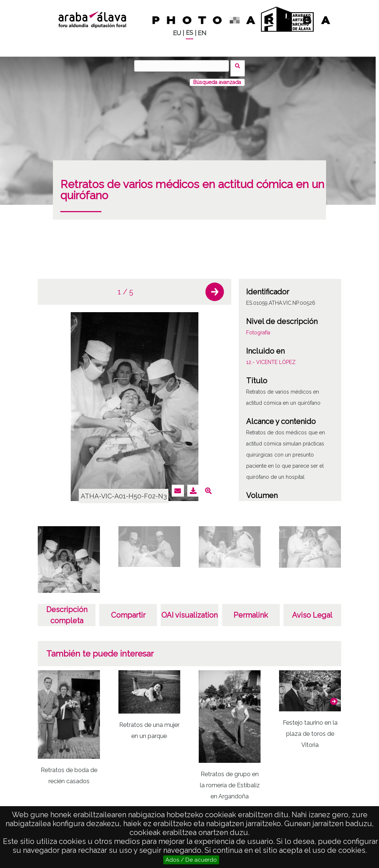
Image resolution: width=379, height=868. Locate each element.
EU (177, 33)
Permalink (251, 610)
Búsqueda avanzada (217, 77)
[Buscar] (184, 66)
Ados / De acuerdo (191, 860)
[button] (215, 287)
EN (202, 33)
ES (189, 33)
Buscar (240, 66)
